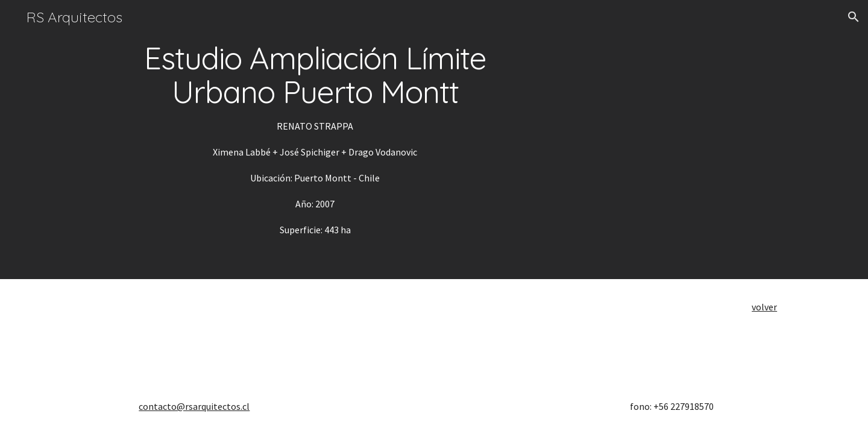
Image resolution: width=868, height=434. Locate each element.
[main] (315, 140)
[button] (854, 17)
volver (764, 307)
